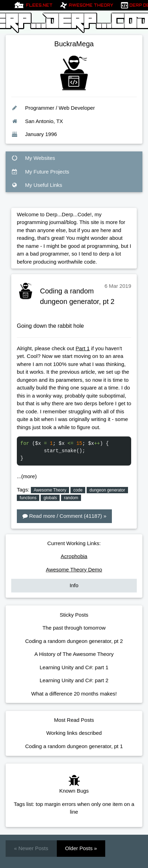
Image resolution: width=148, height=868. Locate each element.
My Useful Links (37, 185)
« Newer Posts (31, 848)
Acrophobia (74, 556)
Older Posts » (81, 848)
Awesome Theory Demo (74, 569)
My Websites (33, 158)
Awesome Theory (91, 5)
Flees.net (39, 5)
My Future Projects (40, 172)
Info (74, 585)
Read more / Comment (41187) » (64, 516)
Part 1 (83, 348)
